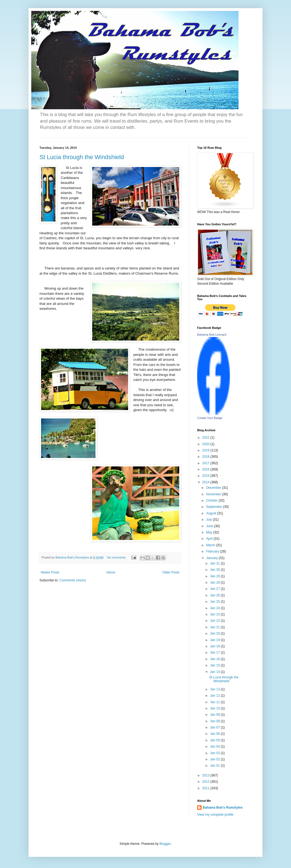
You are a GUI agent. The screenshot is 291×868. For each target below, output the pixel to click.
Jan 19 (215, 640)
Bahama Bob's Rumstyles (223, 808)
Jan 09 (215, 715)
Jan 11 (215, 702)
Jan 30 (215, 570)
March (211, 545)
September (215, 507)
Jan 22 (215, 621)
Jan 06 (215, 734)
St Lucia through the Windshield (82, 157)
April (210, 539)
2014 (206, 482)
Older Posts (171, 572)
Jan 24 (215, 608)
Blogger (165, 844)
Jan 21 (215, 627)
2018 (206, 457)
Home (111, 572)
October (212, 500)
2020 (206, 444)
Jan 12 (215, 696)
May (210, 532)
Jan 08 (215, 721)
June (210, 526)
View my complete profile (215, 815)
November (214, 494)
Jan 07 (215, 727)
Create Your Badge (210, 418)
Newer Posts (50, 572)
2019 (206, 450)
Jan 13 (215, 689)
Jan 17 (215, 652)
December (214, 488)
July (210, 520)
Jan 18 (215, 646)
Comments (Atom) (72, 580)
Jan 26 (215, 595)
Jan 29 (215, 576)
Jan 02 (215, 759)
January (212, 558)
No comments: (117, 557)
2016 (206, 469)
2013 (206, 775)
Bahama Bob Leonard (212, 335)
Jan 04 (215, 746)
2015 (206, 476)
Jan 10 (215, 708)
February (213, 551)
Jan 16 (215, 659)
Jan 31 (215, 563)
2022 (206, 438)
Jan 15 (215, 665)
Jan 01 (215, 766)
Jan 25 (215, 602)
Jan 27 (215, 589)
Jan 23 (215, 614)
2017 (206, 463)
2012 (206, 782)
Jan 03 (215, 753)
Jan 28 (215, 582)
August (212, 513)
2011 (206, 788)
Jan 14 (215, 672)
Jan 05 (215, 740)
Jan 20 (215, 633)
